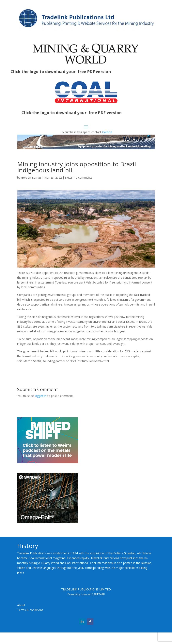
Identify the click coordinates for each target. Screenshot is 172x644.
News (69, 189)
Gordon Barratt (31, 189)
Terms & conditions (30, 621)
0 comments (84, 189)
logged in (41, 407)
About (21, 616)
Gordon (107, 132)
